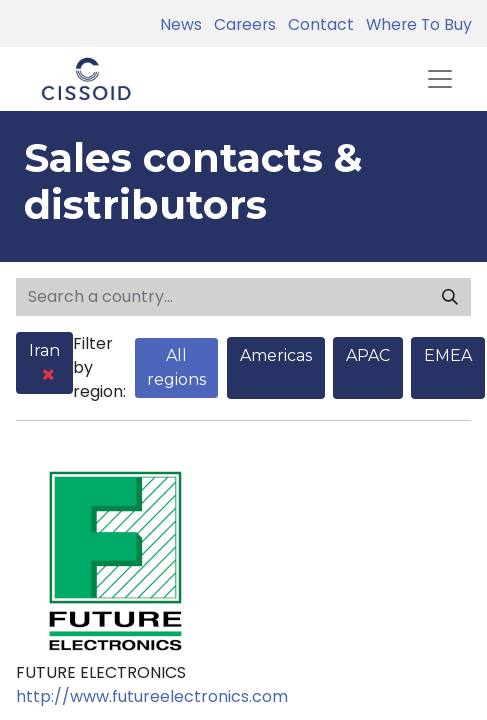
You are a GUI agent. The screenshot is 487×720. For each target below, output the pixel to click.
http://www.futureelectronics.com (152, 696)
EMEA (448, 355)
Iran (44, 361)
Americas (276, 355)
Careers (241, 24)
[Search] (450, 297)
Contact (317, 24)
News (181, 24)
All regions (176, 367)
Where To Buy (415, 24)
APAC (368, 355)
